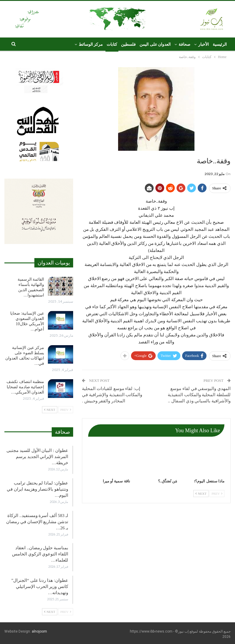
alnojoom (39, 631)
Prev (217, 494)
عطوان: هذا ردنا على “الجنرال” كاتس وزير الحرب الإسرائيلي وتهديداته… (40, 587)
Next (201, 494)
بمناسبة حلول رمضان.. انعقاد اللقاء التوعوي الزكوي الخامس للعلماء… (40, 554)
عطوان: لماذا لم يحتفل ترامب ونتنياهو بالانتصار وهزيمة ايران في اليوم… (37, 489)
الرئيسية (220, 44)
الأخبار (204, 44)
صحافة (184, 44)
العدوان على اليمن (155, 44)
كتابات (112, 44)
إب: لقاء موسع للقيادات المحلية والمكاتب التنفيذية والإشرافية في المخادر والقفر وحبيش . (112, 395)
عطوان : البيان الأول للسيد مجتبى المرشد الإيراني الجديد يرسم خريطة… (37, 457)
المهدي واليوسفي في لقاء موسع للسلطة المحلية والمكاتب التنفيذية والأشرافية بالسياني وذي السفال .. (199, 395)
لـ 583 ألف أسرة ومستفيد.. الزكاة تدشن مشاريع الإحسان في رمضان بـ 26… (37, 522)
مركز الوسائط (91, 44)
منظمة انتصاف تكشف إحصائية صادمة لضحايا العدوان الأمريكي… (25, 387)
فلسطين (128, 44)
